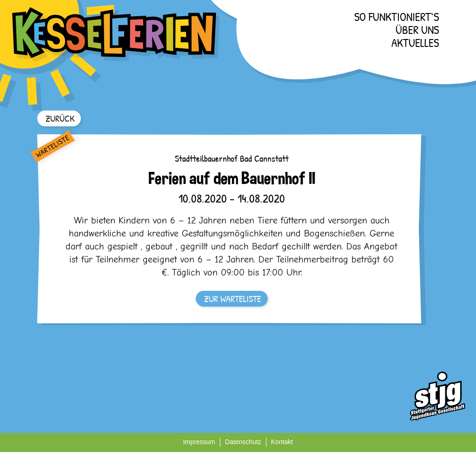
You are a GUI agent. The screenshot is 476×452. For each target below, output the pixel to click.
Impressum (199, 442)
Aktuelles (415, 43)
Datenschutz (243, 442)
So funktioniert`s (397, 17)
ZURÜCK (60, 118)
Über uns (417, 30)
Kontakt (282, 442)
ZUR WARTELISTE (233, 298)
